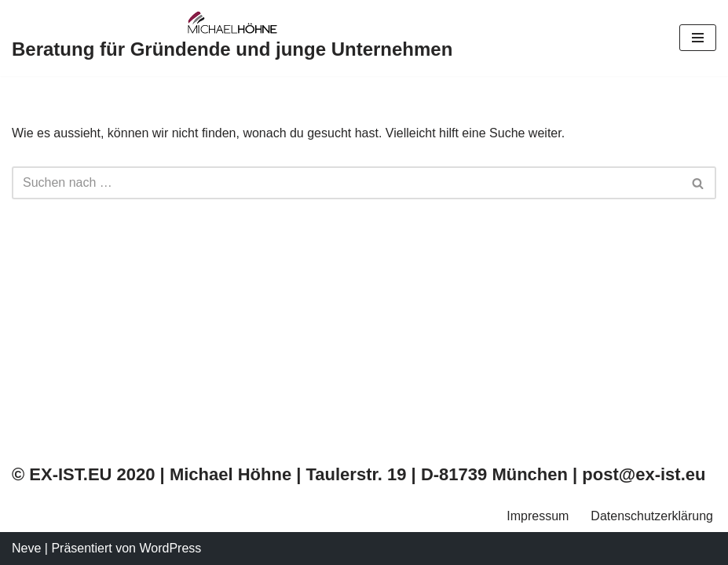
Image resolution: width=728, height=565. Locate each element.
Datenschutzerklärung (652, 516)
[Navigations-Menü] (698, 38)
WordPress (170, 548)
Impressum (538, 516)
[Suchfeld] (346, 183)
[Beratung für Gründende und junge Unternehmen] (232, 38)
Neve (26, 548)
